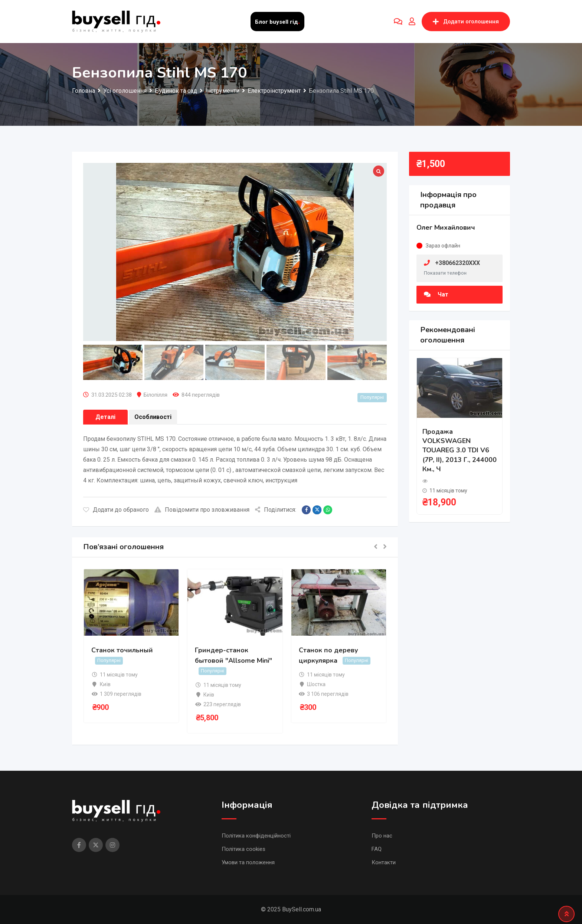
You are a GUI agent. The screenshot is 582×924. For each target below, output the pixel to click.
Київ (105, 684)
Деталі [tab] (105, 417)
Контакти (384, 862)
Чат (436, 294)
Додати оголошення (466, 22)
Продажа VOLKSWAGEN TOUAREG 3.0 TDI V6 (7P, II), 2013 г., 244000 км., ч (460, 450)
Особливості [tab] (153, 417)
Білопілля (156, 395)
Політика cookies (243, 849)
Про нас (382, 836)
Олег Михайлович (446, 227)
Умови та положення (248, 862)
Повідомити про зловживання (202, 510)
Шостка (316, 684)
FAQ (377, 849)
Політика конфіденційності (256, 836)
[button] (376, 547)
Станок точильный (122, 650)
